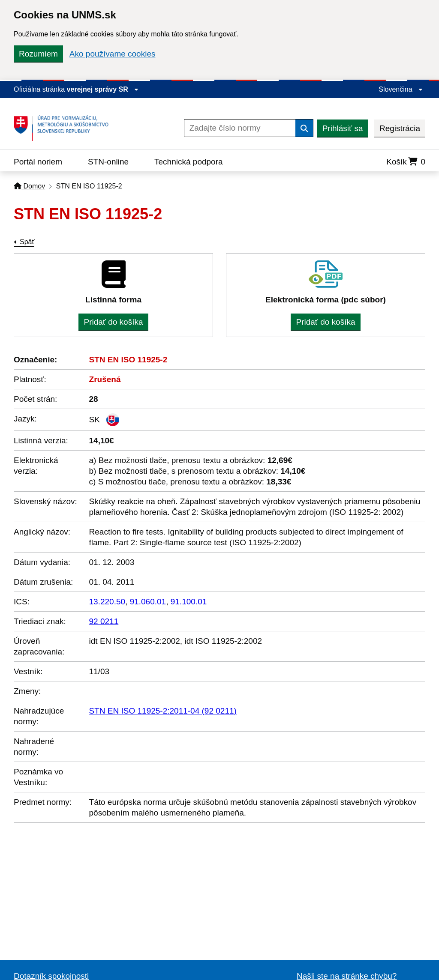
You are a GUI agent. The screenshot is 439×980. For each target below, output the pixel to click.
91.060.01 (148, 602)
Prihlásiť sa (343, 128)
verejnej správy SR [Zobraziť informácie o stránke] (103, 89)
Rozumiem (38, 54)
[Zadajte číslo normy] (240, 128)
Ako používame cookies (113, 54)
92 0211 (104, 621)
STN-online (108, 162)
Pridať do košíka (113, 322)
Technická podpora (189, 162)
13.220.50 (107, 602)
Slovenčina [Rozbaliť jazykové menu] (401, 89)
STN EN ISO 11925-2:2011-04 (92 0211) (163, 711)
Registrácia (400, 128)
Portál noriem (38, 162)
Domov (29, 186)
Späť (27, 242)
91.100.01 (189, 602)
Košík (406, 162)
